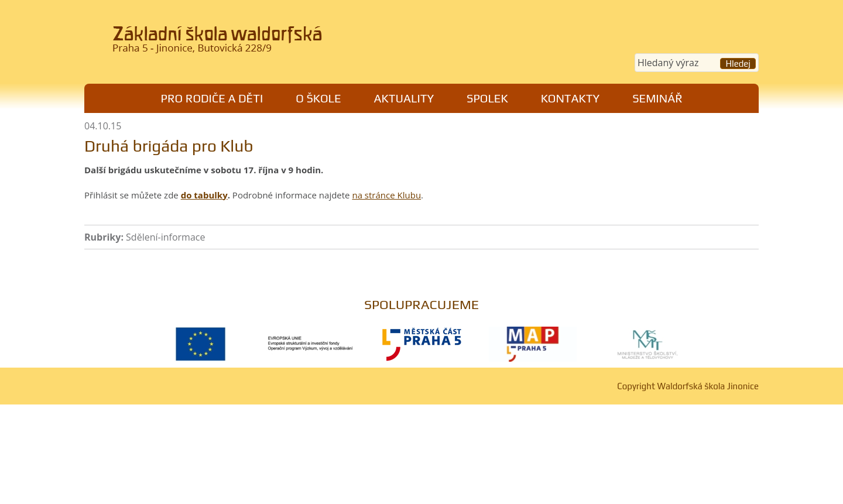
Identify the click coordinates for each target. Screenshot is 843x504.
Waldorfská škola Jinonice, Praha (246, 43)
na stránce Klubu (386, 195)
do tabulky (204, 195)
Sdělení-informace (165, 237)
